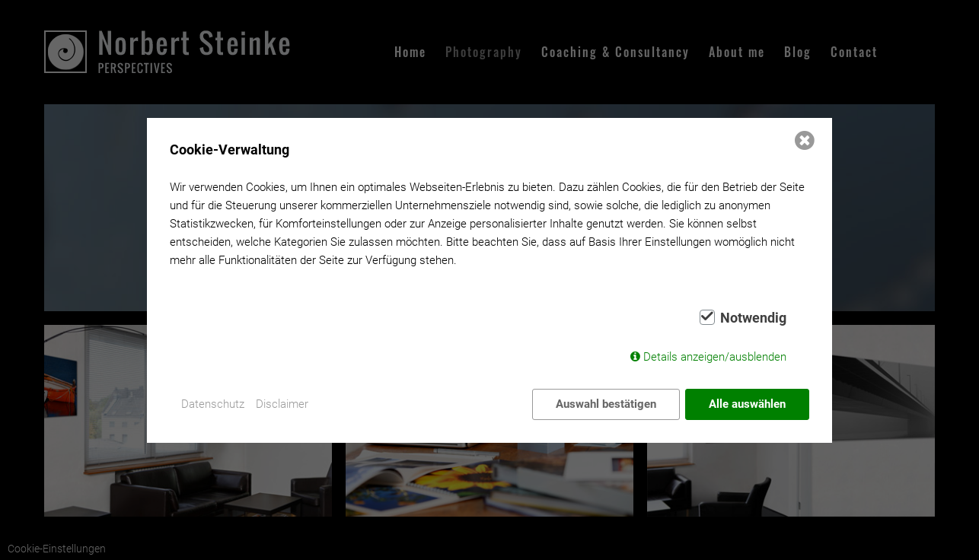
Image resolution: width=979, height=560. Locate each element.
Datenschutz (213, 404)
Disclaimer (282, 404)
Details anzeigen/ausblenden (715, 357)
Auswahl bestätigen (606, 404)
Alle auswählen (747, 404)
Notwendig (753, 318)
